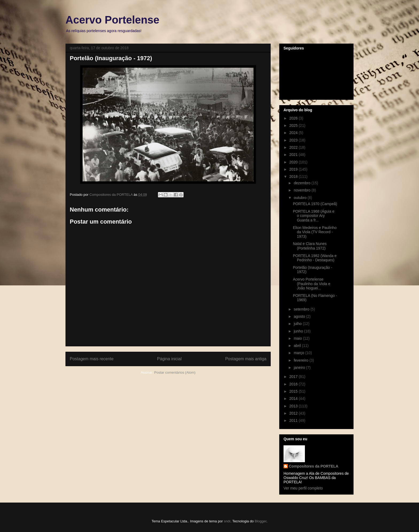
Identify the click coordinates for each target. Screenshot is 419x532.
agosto (300, 316)
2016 (294, 384)
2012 (294, 413)
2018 (294, 177)
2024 (294, 133)
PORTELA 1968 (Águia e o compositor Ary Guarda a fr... (314, 216)
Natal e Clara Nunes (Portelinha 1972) (310, 246)
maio (298, 338)
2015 (294, 391)
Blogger (261, 521)
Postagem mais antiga (246, 359)
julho (298, 324)
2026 (294, 118)
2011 (294, 420)
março (299, 353)
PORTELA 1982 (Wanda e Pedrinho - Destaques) (315, 258)
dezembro (302, 183)
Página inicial (169, 359)
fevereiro (301, 360)
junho (299, 331)
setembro (302, 309)
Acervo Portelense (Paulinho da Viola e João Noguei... (312, 284)
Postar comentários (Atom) (175, 372)
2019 (294, 169)
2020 (294, 162)
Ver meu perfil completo (303, 488)
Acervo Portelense (112, 20)
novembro (302, 190)
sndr (227, 521)
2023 (294, 140)
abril (298, 346)
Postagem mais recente (92, 359)
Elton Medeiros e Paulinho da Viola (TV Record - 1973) (315, 232)
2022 (294, 147)
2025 (294, 125)
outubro (300, 198)
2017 (294, 377)
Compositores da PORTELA (314, 466)
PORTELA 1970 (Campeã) (315, 204)
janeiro (300, 368)
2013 (294, 406)
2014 (294, 399)
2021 (294, 155)
